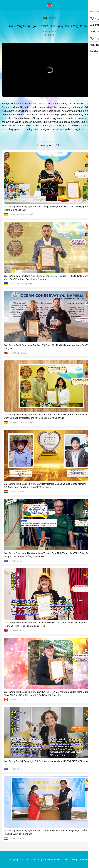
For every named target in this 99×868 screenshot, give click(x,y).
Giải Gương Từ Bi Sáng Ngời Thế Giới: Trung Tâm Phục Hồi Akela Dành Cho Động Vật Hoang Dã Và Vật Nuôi (46, 208)
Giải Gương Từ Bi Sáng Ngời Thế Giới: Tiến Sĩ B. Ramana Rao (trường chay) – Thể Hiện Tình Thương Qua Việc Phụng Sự (49, 832)
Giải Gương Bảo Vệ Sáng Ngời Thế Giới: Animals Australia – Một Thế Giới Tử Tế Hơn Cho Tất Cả (48, 763)
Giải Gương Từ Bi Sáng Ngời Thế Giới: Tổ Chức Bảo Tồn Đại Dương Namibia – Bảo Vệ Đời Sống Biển (49, 347)
